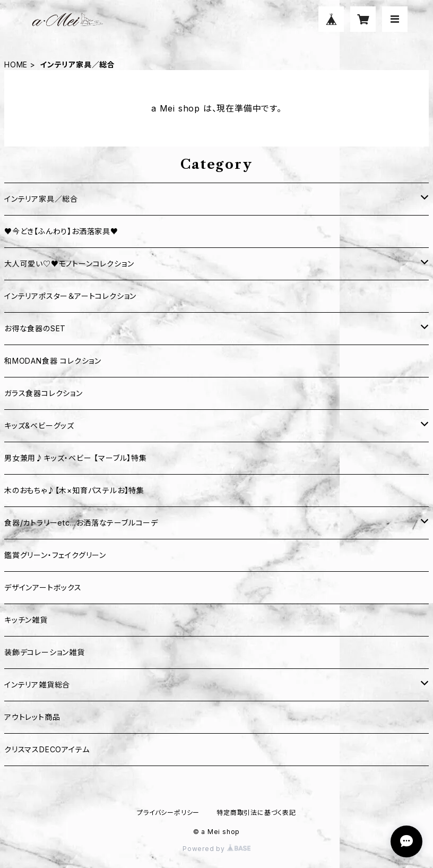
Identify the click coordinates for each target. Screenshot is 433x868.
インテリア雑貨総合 (37, 685)
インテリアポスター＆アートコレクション (70, 296)
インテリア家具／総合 (41, 199)
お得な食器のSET (35, 328)
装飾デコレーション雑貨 (45, 652)
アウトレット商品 (32, 717)
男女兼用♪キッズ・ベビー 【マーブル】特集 (76, 458)
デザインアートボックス (43, 587)
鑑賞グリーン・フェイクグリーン (55, 555)
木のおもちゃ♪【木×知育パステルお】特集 (74, 490)
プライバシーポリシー (168, 813)
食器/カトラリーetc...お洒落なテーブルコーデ (81, 523)
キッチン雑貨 (26, 620)
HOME (16, 65)
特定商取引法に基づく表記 (256, 813)
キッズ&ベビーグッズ (39, 426)
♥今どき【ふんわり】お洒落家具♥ (61, 231)
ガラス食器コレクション (44, 393)
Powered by (216, 849)
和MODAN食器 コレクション (53, 361)
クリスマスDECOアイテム (47, 749)
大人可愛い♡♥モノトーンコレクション (69, 264)
